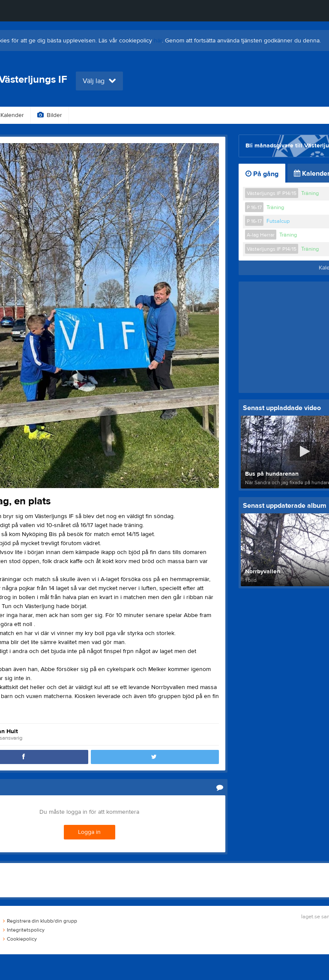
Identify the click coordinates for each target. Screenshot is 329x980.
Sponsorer (176, 115)
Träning (310, 193)
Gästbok (129, 115)
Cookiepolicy (20, 939)
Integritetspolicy (24, 930)
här (158, 41)
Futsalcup (278, 221)
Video (88, 115)
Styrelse (275, 115)
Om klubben (227, 115)
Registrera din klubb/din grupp (40, 921)
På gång (262, 174)
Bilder (50, 115)
